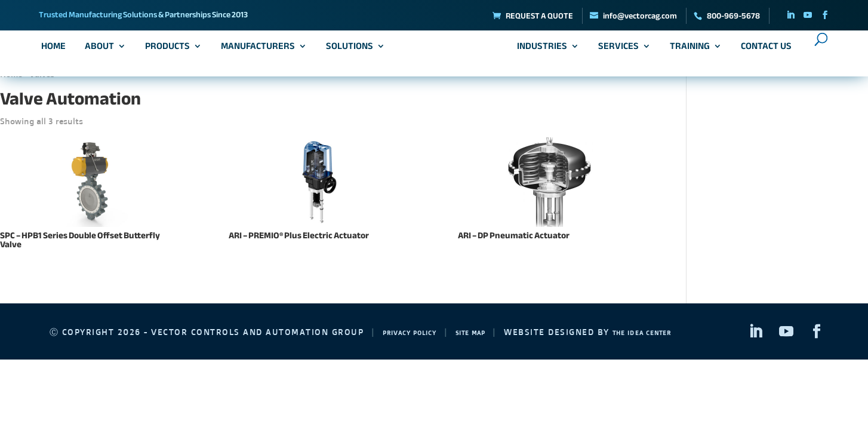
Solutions (353, 51)
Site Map (498, 332)
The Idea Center (688, 332)
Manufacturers (261, 51)
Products (171, 51)
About (103, 51)
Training (686, 51)
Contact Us (763, 51)
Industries (538, 51)
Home (57, 51)
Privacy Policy (420, 332)
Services (615, 51)
